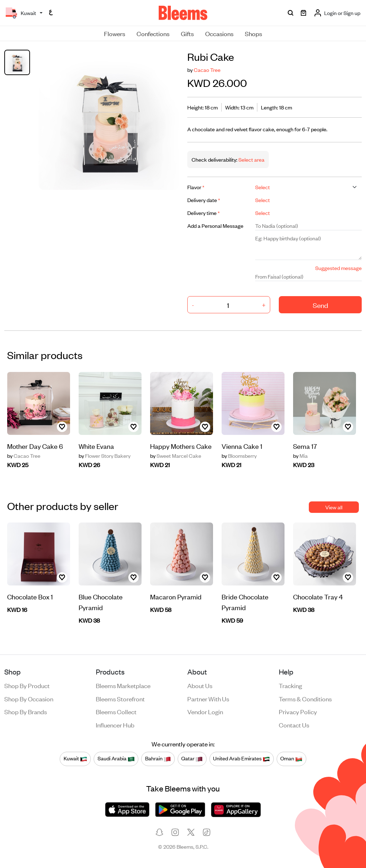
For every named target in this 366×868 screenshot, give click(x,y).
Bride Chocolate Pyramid (245, 602)
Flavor (196, 187)
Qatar (192, 759)
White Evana (96, 446)
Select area (251, 159)
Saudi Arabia (116, 759)
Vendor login (205, 711)
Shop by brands (26, 711)
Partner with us (208, 698)
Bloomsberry (239, 456)
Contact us (294, 725)
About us (200, 685)
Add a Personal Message (215, 225)
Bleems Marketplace (123, 685)
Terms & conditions (305, 698)
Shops (253, 33)
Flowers (115, 33)
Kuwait (75, 759)
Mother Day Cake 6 (35, 446)
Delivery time (204, 213)
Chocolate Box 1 (30, 596)
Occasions (219, 33)
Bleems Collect (116, 711)
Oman (291, 759)
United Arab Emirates (241, 759)
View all (334, 507)
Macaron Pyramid (176, 596)
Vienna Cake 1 (242, 446)
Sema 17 (305, 446)
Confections (153, 33)
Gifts (187, 33)
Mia (300, 456)
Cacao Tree (207, 70)
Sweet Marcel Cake (176, 456)
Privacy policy (298, 711)
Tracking (290, 685)
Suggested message (338, 268)
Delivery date (204, 200)
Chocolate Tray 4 (318, 596)
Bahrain (158, 759)
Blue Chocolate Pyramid (101, 602)
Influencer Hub (115, 725)
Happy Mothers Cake (181, 446)
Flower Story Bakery (105, 456)
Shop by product (27, 685)
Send (320, 305)
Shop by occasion (29, 698)
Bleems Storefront (120, 698)
